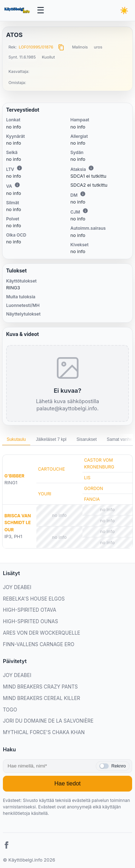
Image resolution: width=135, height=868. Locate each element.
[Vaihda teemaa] (124, 10)
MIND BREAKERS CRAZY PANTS (40, 687)
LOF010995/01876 (36, 47)
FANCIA (92, 499)
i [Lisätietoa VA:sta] (17, 185)
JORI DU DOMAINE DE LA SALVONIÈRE (48, 721)
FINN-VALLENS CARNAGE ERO (39, 644)
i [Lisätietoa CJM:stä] (85, 211)
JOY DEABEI (17, 587)
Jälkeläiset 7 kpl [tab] (51, 439)
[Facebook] (6, 846)
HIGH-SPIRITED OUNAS (30, 621)
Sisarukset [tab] (86, 439)
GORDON (94, 488)
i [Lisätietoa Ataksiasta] (91, 168)
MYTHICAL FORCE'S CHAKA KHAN (44, 732)
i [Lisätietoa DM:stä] (83, 194)
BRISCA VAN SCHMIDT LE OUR (18, 522)
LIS (87, 478)
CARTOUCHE (52, 469)
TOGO (10, 710)
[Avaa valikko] (41, 11)
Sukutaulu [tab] (16, 439)
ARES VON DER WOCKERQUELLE (42, 633)
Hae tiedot (67, 783)
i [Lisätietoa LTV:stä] (19, 168)
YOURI (45, 494)
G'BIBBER (14, 476)
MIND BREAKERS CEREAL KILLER (42, 698)
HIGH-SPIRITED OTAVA (30, 610)
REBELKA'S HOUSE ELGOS (34, 599)
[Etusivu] (18, 10)
